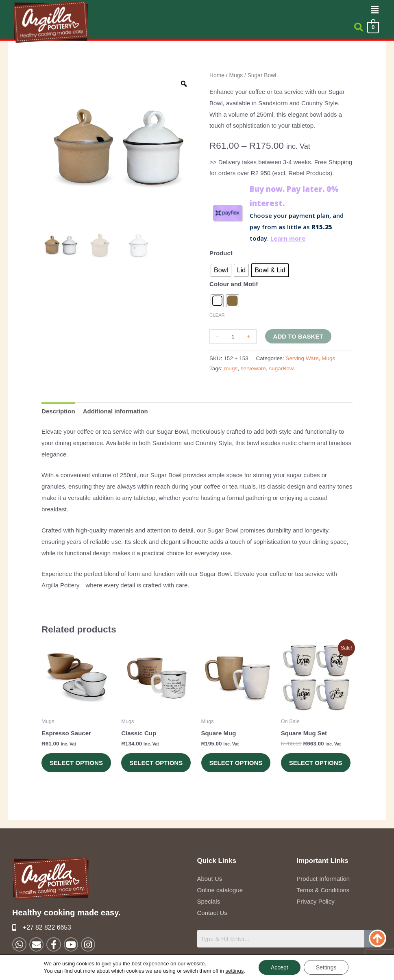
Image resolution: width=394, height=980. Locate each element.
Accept (280, 967)
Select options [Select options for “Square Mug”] (236, 763)
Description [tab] (58, 411)
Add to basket (298, 336)
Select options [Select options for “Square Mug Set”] (316, 763)
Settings (326, 967)
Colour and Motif (234, 284)
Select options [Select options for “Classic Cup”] (156, 763)
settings (234, 971)
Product (221, 253)
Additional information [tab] (115, 411)
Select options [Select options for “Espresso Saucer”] (76, 763)
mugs (231, 368)
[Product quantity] (233, 337)
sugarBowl (282, 368)
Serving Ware (302, 358)
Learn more (288, 238)
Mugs (236, 75)
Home (217, 75)
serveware (253, 368)
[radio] (221, 270)
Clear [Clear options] (217, 315)
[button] (375, 10)
